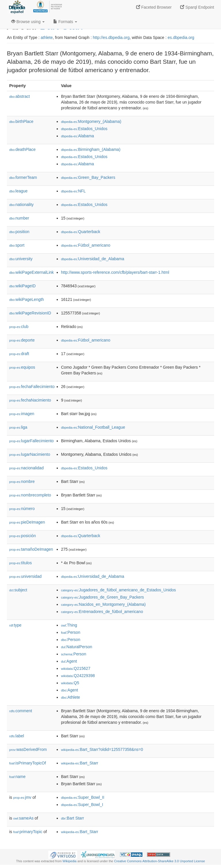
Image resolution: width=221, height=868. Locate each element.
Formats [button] (65, 22)
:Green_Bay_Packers (88, 177)
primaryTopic (28, 832)
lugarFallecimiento (32, 441)
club (19, 327)
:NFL (73, 191)
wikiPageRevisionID (30, 313)
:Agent (69, 661)
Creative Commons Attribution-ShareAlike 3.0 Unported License (159, 861)
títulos (20, 563)
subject (18, 590)
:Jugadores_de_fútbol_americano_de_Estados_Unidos (118, 590)
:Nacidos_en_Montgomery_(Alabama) (103, 604)
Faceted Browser (154, 7)
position (19, 232)
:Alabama (78, 136)
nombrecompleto (30, 495)
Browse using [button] (28, 22)
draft (19, 354)
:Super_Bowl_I (82, 805)
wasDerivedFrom (28, 749)
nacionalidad (26, 468)
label (17, 736)
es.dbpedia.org (181, 38)
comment (21, 711)
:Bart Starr (73, 818)
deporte (22, 340)
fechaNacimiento (30, 400)
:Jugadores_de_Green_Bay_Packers (102, 597)
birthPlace (21, 121)
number (19, 218)
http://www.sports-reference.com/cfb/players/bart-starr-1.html (115, 272)
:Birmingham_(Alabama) (91, 149)
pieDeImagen (27, 522)
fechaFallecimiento (32, 387)
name (17, 777)
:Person (71, 632)
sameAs (23, 818)
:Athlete (71, 697)
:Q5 (70, 683)
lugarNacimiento (30, 454)
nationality (21, 205)
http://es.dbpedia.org (111, 38)
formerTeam (23, 177)
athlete (47, 38)
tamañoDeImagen (31, 549)
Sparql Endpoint (197, 7)
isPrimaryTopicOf (28, 763)
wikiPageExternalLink (32, 272)
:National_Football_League (93, 427)
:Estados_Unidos (84, 129)
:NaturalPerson (77, 647)
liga (18, 427)
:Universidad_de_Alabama (93, 259)
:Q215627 (76, 668)
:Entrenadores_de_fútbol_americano (102, 612)
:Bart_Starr (80, 763)
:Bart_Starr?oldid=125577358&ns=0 (102, 749)
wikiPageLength (27, 299)
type (15, 625)
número (22, 509)
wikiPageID (22, 286)
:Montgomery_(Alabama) (91, 121)
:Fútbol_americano (86, 245)
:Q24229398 (78, 676)
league (18, 191)
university (21, 259)
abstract (20, 96)
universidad (25, 576)
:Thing (69, 625)
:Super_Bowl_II (83, 797)
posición (22, 536)
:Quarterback (81, 232)
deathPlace (22, 149)
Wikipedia (69, 861)
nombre (22, 481)
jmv (22, 797)
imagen (22, 414)
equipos (22, 367)
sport (17, 245)
